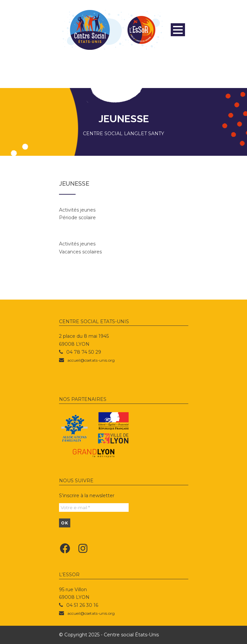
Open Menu (178, 30)
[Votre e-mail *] (94, 507)
